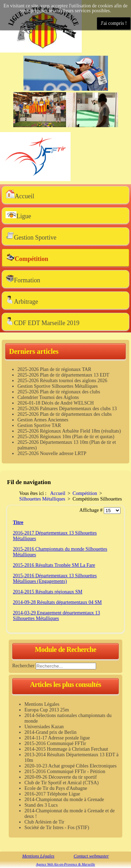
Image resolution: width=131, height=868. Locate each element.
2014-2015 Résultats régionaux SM (48, 592)
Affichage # (92, 510)
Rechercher (23, 666)
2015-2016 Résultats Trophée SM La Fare (54, 565)
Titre (18, 522)
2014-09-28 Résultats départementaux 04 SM (57, 602)
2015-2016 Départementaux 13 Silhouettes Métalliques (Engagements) (55, 578)
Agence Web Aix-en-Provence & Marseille (65, 864)
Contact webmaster (91, 856)
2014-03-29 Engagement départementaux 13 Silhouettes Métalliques (56, 616)
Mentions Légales (38, 856)
